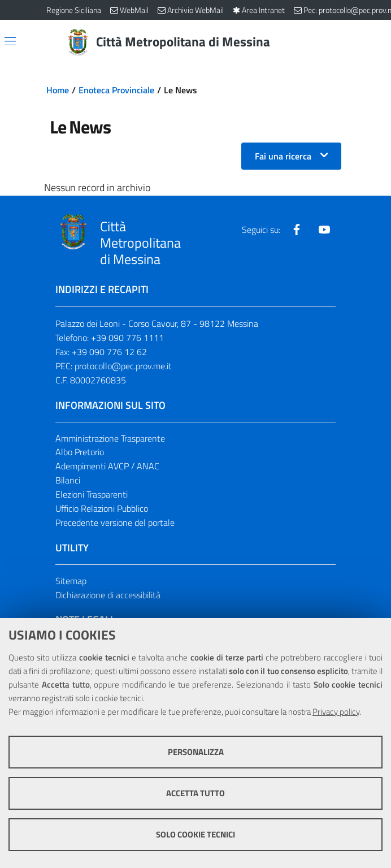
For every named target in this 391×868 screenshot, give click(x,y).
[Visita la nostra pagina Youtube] (324, 230)
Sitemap (71, 581)
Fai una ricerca (283, 156)
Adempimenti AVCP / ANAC (107, 466)
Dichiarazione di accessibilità (108, 595)
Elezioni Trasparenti (92, 494)
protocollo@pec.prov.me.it (123, 366)
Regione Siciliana (74, 10)
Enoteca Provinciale (116, 90)
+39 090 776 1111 (127, 338)
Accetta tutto (195, 793)
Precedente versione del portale (115, 522)
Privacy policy (336, 712)
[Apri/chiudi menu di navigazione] (10, 41)
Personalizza (196, 752)
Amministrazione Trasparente (110, 438)
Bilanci (68, 480)
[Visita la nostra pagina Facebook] (297, 230)
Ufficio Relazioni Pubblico (102, 508)
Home (58, 90)
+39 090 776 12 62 (109, 352)
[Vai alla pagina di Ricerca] (338, 42)
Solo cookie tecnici (195, 834)
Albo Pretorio (80, 452)
